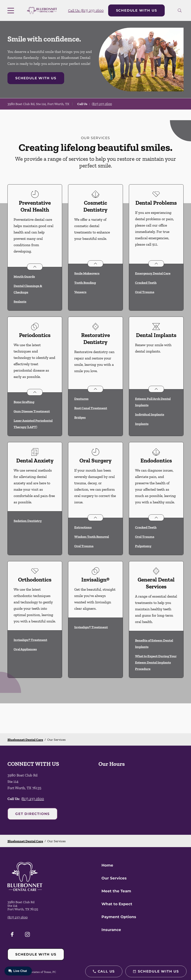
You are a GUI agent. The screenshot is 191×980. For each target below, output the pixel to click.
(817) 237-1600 (102, 104)
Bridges (80, 417)
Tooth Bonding (85, 283)
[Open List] (35, 267)
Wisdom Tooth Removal (92, 537)
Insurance (111, 930)
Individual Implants (150, 414)
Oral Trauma (145, 292)
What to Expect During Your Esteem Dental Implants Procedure (156, 662)
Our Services (114, 878)
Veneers (80, 292)
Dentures (81, 399)
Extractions (83, 527)
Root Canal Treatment (91, 408)
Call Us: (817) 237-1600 (86, 10)
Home (107, 865)
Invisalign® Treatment (30, 640)
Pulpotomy (143, 546)
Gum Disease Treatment (32, 411)
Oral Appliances (25, 649)
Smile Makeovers (87, 273)
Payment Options (119, 917)
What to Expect (117, 904)
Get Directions (32, 814)
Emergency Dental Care (153, 273)
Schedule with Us (137, 10)
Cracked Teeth (146, 283)
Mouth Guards (24, 276)
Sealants (20, 301)
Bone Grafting (24, 402)
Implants (142, 424)
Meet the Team (116, 891)
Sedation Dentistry (28, 521)
